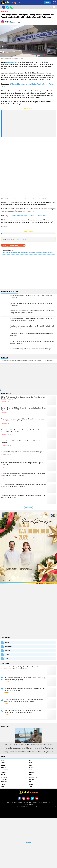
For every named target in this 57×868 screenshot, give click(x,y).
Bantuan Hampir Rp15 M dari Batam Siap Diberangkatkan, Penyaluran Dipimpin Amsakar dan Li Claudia (23, 409)
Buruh (30, 765)
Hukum (31, 775)
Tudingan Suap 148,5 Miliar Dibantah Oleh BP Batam (29, 216)
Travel (31, 784)
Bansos (3, 763)
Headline (22, 245)
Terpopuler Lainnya (29, 721)
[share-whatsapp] (12, 7)
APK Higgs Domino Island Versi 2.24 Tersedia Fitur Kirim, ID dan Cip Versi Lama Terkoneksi (24, 690)
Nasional (31, 779)
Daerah (4, 245)
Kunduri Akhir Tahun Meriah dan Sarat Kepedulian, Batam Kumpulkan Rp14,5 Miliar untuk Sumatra (23, 431)
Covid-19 (8, 650)
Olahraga (4, 782)
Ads (29, 842)
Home (2, 12)
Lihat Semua (29, 507)
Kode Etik (15, 802)
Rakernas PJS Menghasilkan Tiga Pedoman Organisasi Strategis (21, 452)
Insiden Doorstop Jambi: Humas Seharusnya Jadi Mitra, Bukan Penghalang (29, 748)
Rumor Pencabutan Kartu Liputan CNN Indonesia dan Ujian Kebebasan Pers (29, 744)
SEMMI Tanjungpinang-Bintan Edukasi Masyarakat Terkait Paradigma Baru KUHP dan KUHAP (23, 398)
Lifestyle (4, 779)
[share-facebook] (4, 7)
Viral (7, 658)
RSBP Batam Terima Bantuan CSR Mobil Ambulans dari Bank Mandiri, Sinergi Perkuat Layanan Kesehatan (23, 475)
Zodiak (30, 786)
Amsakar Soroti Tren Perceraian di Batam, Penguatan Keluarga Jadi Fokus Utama (22, 464)
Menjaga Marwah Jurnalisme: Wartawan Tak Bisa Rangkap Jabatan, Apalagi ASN (29, 752)
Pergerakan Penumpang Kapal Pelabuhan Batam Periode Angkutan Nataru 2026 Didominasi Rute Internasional (22, 420)
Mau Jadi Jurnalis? (29, 805)
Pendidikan (9, 646)
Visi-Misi (9, 802)
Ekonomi (3, 772)
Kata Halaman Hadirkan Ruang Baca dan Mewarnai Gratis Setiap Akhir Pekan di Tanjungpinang (23, 497)
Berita (30, 763)
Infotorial (4, 777)
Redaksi (20, 802)
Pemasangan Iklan (45, 802)
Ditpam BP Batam (13, 245)
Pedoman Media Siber (35, 802)
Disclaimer (26, 802)
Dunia (30, 770)
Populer (47, 2)
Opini (30, 782)
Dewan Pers (4, 770)
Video (7, 654)
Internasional (33, 777)
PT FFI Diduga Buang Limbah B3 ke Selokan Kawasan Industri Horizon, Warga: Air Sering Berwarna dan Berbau (24, 486)
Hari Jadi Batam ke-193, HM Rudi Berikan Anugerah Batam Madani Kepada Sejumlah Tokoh (28, 253)
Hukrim (3, 775)
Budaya (3, 765)
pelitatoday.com (11, 62)
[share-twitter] (8, 7)
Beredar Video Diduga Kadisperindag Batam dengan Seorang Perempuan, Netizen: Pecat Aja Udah (23, 668)
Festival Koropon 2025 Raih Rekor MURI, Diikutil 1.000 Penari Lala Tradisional (22, 442)
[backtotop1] (55, 807)
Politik (7, 642)
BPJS (30, 761)
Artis (3, 761)
